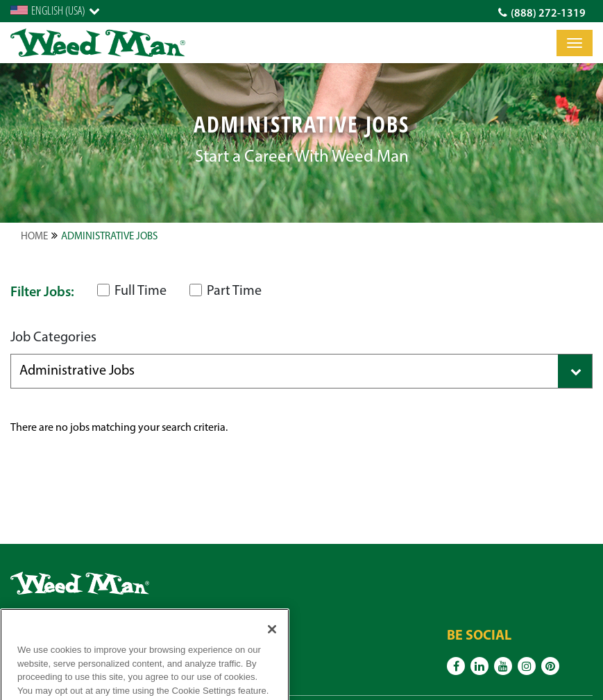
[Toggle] (575, 43)
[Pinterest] (550, 666)
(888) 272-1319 (542, 13)
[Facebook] (456, 666)
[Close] (272, 642)
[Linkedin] (479, 666)
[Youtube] (503, 666)
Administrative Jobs (109, 237)
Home (34, 237)
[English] (55, 10)
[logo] (98, 43)
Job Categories (53, 338)
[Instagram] (527, 666)
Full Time (132, 291)
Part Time (226, 291)
